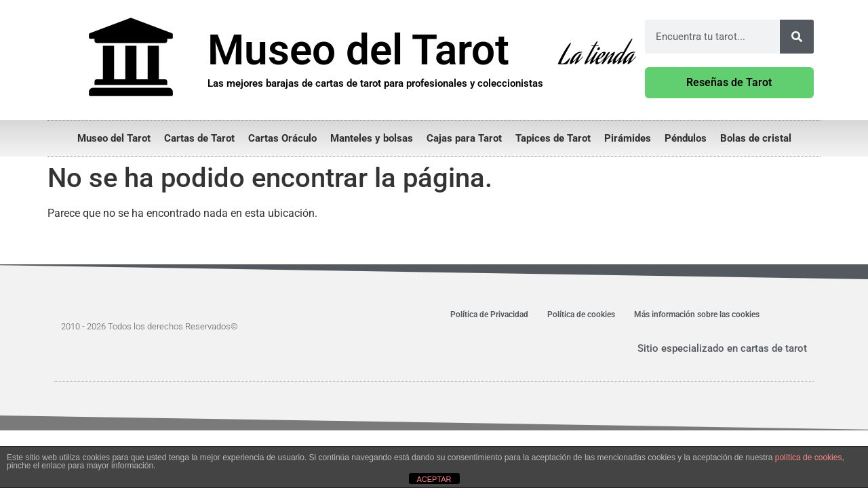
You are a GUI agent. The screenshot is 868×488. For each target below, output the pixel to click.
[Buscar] (797, 37)
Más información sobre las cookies (697, 314)
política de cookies (809, 457)
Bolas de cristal (756, 138)
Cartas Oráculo (282, 138)
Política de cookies (581, 314)
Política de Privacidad (489, 314)
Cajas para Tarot (464, 138)
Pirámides (628, 138)
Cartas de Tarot (199, 138)
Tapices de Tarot (553, 138)
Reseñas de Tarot (729, 82)
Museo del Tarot (114, 138)
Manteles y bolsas (372, 138)
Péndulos (686, 138)
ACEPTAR (434, 479)
